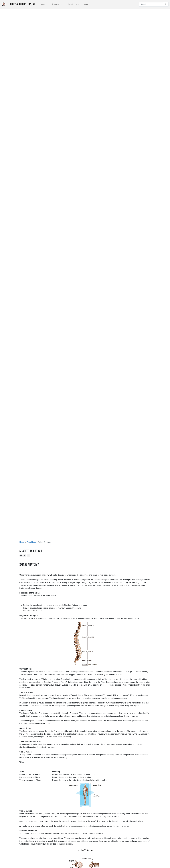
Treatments (57, 4)
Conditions (73, 4)
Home (22, 542)
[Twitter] (25, 556)
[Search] (151, 4)
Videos (87, 4)
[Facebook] (21, 556)
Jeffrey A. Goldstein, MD (19, 4)
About (43, 4)
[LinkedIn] (29, 556)
